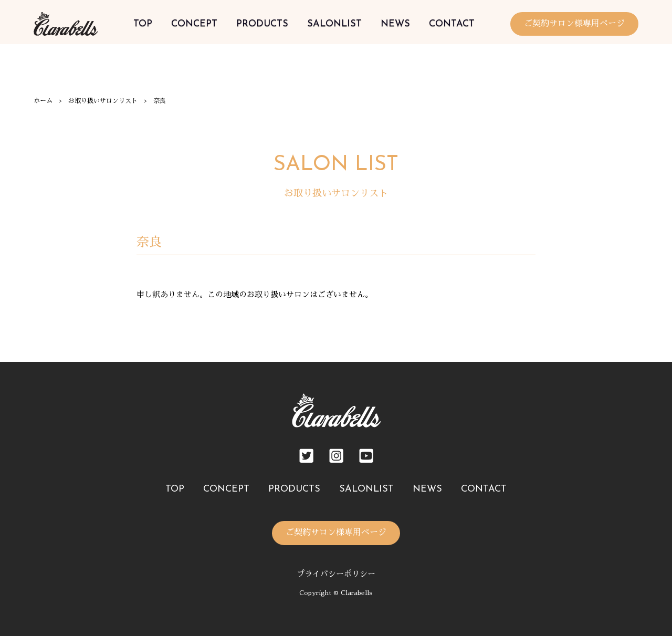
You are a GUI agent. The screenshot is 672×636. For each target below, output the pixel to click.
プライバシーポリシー (336, 574)
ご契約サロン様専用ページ (574, 24)
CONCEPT (194, 24)
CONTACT (452, 24)
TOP (143, 24)
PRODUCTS (262, 24)
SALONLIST (334, 24)
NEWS (395, 24)
